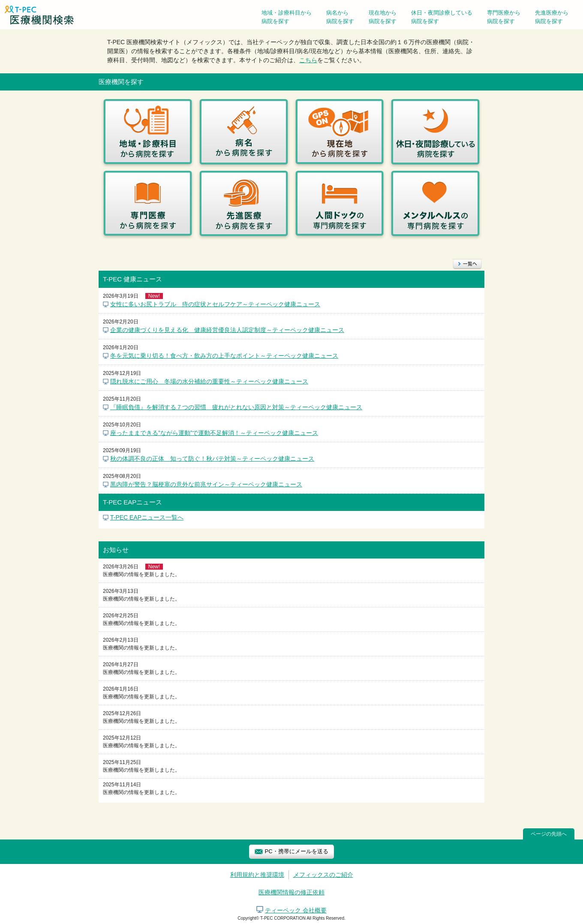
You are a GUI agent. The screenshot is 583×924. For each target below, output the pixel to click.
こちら (308, 60)
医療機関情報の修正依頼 (291, 892)
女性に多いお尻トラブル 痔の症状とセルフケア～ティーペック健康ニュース (215, 304)
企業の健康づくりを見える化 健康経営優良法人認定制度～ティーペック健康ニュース (227, 330)
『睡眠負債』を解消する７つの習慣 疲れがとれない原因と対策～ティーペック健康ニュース (236, 407)
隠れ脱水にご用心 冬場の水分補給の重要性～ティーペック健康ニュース (209, 381)
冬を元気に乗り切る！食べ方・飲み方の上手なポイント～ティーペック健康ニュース (224, 356)
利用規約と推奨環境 (257, 875)
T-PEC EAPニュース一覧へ (147, 517)
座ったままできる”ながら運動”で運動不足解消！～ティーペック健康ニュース (214, 433)
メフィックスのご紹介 (323, 875)
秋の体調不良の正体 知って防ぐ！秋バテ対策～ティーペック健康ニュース (212, 459)
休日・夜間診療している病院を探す (442, 17)
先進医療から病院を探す (552, 17)
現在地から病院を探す (383, 17)
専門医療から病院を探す (504, 17)
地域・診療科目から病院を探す (287, 17)
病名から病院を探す (340, 17)
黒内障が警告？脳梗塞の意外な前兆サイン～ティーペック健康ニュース (206, 484)
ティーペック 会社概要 (296, 910)
